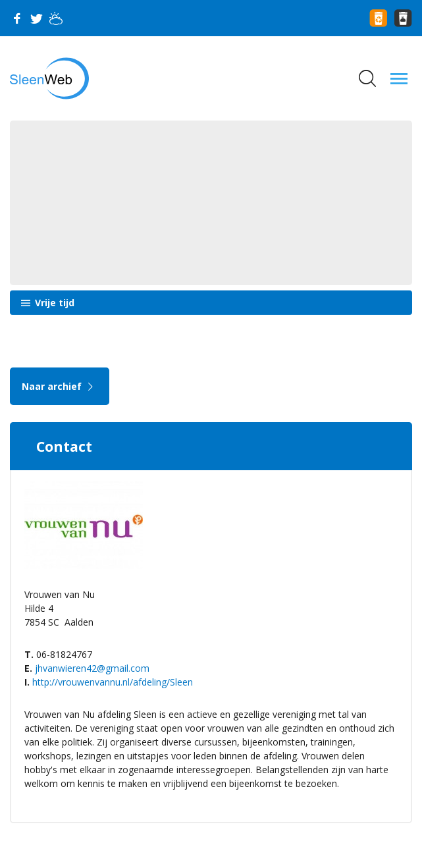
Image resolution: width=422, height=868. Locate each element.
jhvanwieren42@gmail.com (92, 668)
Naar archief (60, 386)
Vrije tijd (53, 303)
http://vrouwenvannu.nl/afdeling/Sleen (113, 682)
